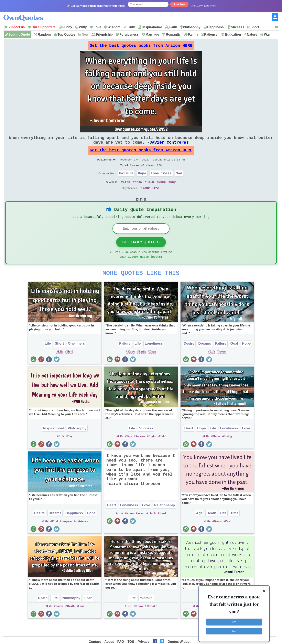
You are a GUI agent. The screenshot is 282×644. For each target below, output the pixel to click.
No (234, 629)
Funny (67, 27)
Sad (179, 181)
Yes (234, 620)
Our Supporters (44, 27)
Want (141, 527)
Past (228, 535)
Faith (173, 27)
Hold (150, 191)
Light (152, 450)
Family (193, 34)
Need (163, 527)
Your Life (151, 197)
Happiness (215, 27)
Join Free (179, 4)
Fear (88, 612)
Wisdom (114, 27)
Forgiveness (129, 34)
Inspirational (152, 27)
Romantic (173, 34)
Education (233, 34)
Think (152, 527)
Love (97, 27)
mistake (146, 612)
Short (255, 27)
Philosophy (192, 27)
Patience (211, 34)
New (85, 34)
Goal (234, 357)
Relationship (164, 519)
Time (234, 527)
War (267, 34)
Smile (142, 365)
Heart (189, 442)
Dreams (205, 357)
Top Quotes (66, 34)
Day (173, 191)
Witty (83, 27)
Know (138, 191)
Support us (16, 27)
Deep (162, 191)
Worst (222, 365)
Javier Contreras (169, 146)
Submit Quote (19, 34)
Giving (227, 450)
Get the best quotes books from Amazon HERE (141, 47)
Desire (189, 357)
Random (44, 34)
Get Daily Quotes (141, 253)
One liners (76, 357)
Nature (252, 34)
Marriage (152, 34)
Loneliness (161, 181)
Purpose (67, 535)
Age (199, 527)
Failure (126, 181)
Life (127, 191)
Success (237, 27)
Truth (131, 27)
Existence (82, 535)
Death (211, 527)
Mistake (152, 620)
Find (55, 535)
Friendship (104, 34)
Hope (142, 181)
